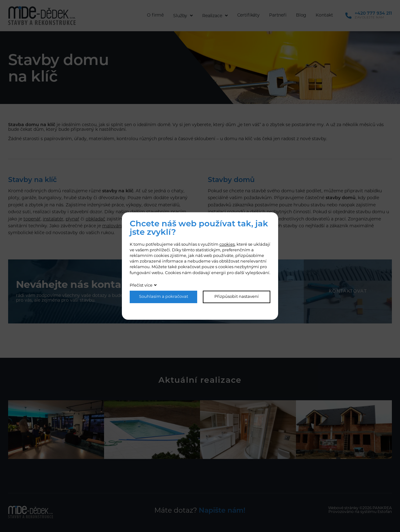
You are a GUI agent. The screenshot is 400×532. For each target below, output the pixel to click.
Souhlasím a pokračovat (164, 297)
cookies (227, 245)
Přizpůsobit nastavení (237, 297)
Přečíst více (141, 286)
